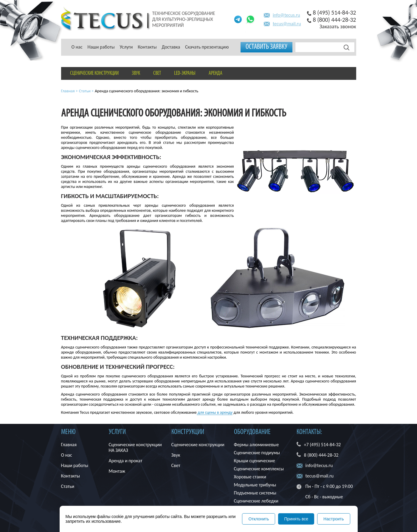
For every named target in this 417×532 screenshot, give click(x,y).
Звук (136, 73)
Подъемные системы (255, 493)
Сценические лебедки (256, 501)
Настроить (334, 519)
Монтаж (117, 471)
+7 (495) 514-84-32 (323, 445)
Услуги (126, 47)
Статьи (68, 486)
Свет (157, 73)
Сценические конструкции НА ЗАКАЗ (135, 447)
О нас (77, 47)
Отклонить (259, 519)
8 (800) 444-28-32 (335, 20)
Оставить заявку (266, 47)
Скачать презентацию (207, 47)
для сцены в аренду (215, 412)
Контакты (147, 47)
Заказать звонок (338, 27)
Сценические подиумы (257, 453)
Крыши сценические (255, 461)
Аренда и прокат (126, 461)
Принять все (296, 519)
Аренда (216, 73)
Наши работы (101, 47)
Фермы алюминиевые (256, 445)
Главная (69, 445)
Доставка (171, 47)
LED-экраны (185, 73)
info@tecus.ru (286, 15)
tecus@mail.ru (287, 24)
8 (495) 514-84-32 (335, 13)
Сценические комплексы (259, 469)
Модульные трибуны (255, 485)
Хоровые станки (250, 477)
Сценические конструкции (94, 73)
